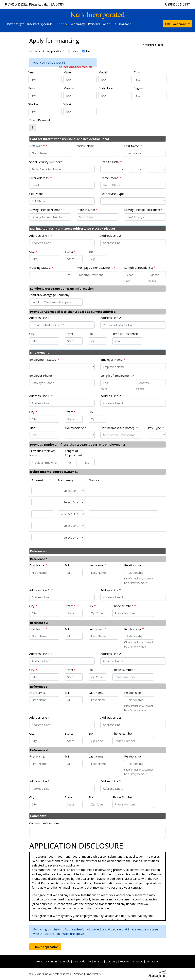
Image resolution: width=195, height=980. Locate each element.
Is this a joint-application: (47, 51)
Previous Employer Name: (42, 453)
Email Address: (40, 178)
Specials (65, 961)
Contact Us (152, 961)
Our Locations (176, 24)
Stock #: (34, 104)
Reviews (125, 961)
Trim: (137, 72)
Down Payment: (40, 120)
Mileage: (69, 88)
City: (33, 252)
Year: (32, 72)
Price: (32, 88)
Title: (33, 428)
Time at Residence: (125, 334)
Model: (103, 72)
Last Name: (133, 146)
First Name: (38, 146)
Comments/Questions (44, 823)
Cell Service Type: (112, 194)
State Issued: (87, 210)
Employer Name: (113, 360)
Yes (75, 51)
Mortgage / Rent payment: (96, 268)
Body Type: (106, 88)
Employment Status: (44, 360)
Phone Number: (124, 606)
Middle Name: (86, 146)
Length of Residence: (140, 268)
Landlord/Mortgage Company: (50, 295)
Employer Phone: (42, 375)
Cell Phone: (37, 194)
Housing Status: (41, 268)
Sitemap (79, 974)
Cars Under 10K (82, 961)
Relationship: (134, 565)
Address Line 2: (111, 236)
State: (70, 252)
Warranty (111, 961)
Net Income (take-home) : (119, 428)
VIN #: (68, 104)
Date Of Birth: (111, 162)
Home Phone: (111, 178)
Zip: (92, 252)
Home (40, 961)
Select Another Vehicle (76, 67)
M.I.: (68, 565)
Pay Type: (156, 428)
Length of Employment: (117, 375)
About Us (138, 961)
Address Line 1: (41, 236)
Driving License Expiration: (143, 210)
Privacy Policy (93, 974)
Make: (67, 72)
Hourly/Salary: (76, 428)
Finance (99, 961)
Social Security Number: (46, 162)
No (88, 51)
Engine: (139, 88)
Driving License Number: (47, 210)
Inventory (52, 961)
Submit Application (45, 947)
